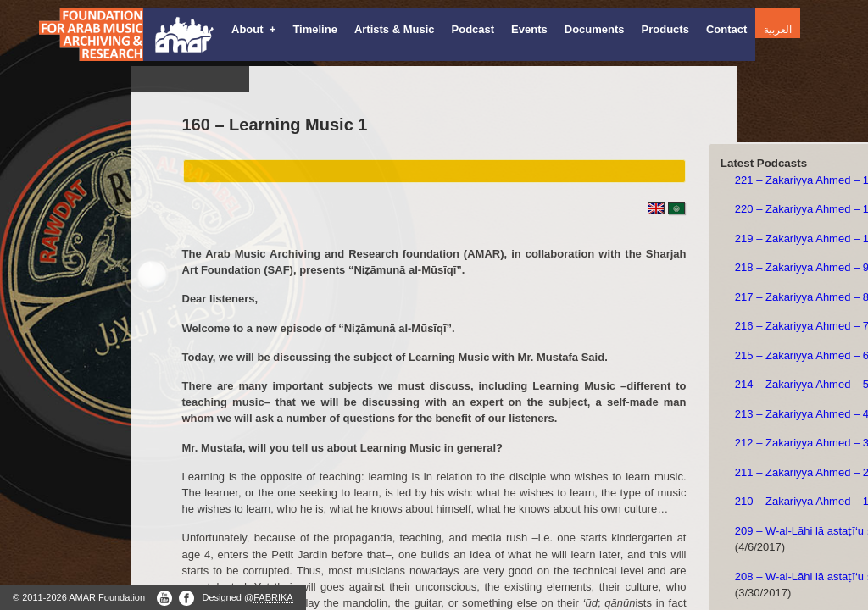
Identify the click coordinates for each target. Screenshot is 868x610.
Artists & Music (395, 29)
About (253, 29)
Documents (595, 29)
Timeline (315, 29)
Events (529, 29)
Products (665, 29)
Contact (726, 29)
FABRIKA (273, 597)
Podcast (473, 29)
